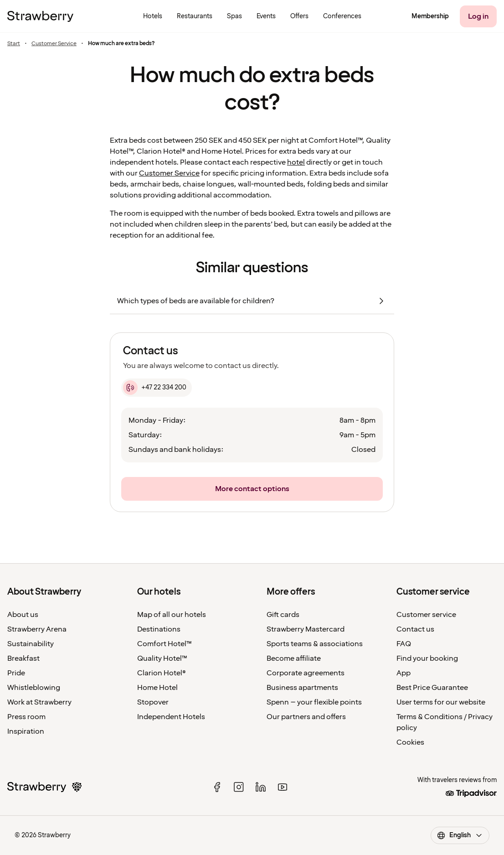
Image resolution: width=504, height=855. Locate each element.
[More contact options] (252, 489)
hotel (296, 162)
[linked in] (261, 787)
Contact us (415, 629)
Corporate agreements (306, 673)
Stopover (153, 702)
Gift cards (283, 615)
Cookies (410, 742)
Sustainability (31, 644)
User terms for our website (441, 702)
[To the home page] (40, 16)
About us (23, 615)
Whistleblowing (34, 688)
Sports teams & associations (315, 644)
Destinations (159, 629)
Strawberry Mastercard (306, 629)
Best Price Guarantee (432, 688)
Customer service (426, 615)
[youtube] (283, 787)
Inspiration (26, 731)
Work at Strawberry (39, 702)
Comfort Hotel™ (165, 644)
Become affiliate (294, 658)
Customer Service (54, 44)
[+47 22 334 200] (157, 388)
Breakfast (23, 658)
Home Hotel (157, 688)
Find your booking (427, 658)
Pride (16, 673)
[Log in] (478, 16)
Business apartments (302, 688)
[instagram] (239, 787)
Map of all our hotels (172, 615)
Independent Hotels (171, 717)
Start (14, 44)
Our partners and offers (306, 717)
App (404, 673)
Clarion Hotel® (162, 673)
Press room (26, 717)
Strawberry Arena (37, 629)
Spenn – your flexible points (314, 702)
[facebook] (217, 787)
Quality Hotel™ (162, 658)
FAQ (404, 644)
